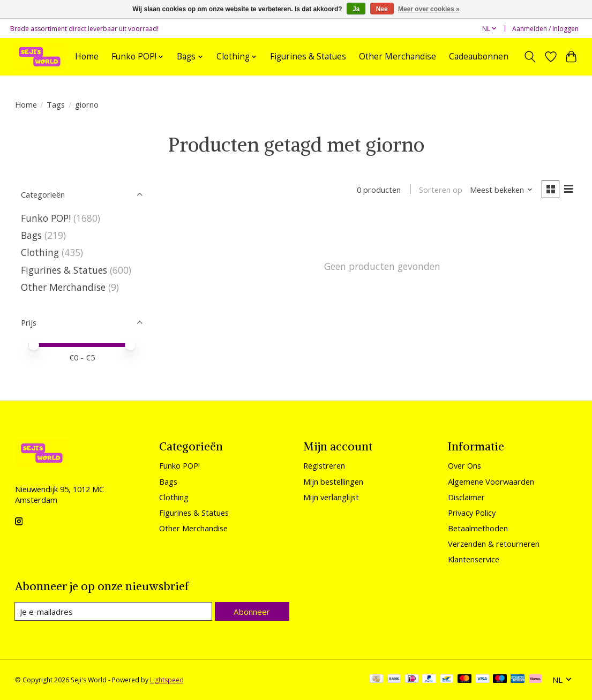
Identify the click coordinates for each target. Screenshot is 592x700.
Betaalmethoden (478, 528)
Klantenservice (474, 559)
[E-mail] (114, 612)
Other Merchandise (398, 57)
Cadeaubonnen (479, 57)
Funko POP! (46, 218)
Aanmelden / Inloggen (545, 29)
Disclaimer (466, 497)
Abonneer (252, 611)
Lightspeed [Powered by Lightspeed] (167, 680)
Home (87, 57)
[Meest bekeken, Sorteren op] (500, 190)
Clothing (40, 252)
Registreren (324, 465)
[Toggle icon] (530, 57)
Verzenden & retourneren (494, 544)
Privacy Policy (472, 513)
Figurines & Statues (308, 57)
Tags (56, 104)
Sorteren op (440, 190)
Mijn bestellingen (333, 481)
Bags (31, 235)
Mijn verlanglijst (331, 497)
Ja (356, 9)
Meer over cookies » (429, 9)
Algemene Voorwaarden (491, 481)
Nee (382, 9)
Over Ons (464, 465)
